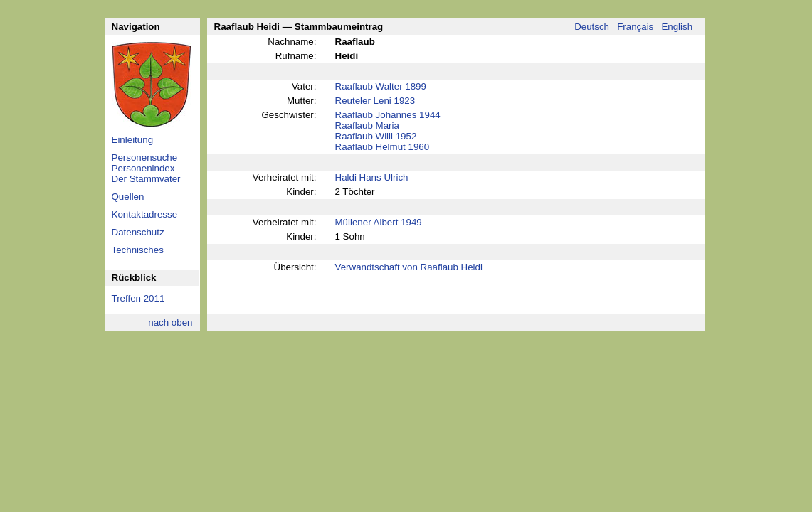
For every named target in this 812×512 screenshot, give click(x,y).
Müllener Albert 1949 (379, 222)
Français (635, 27)
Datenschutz (138, 232)
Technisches (138, 250)
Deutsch (592, 27)
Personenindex (143, 168)
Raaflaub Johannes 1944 (388, 115)
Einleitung (133, 140)
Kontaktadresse (145, 214)
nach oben (170, 322)
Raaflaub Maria (367, 126)
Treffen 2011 (138, 298)
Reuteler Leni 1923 (375, 101)
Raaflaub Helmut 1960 (383, 147)
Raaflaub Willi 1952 (376, 136)
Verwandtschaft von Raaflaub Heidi (409, 267)
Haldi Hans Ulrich (372, 177)
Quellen (128, 197)
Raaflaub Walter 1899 (381, 86)
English (677, 27)
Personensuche (145, 158)
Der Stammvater (146, 179)
